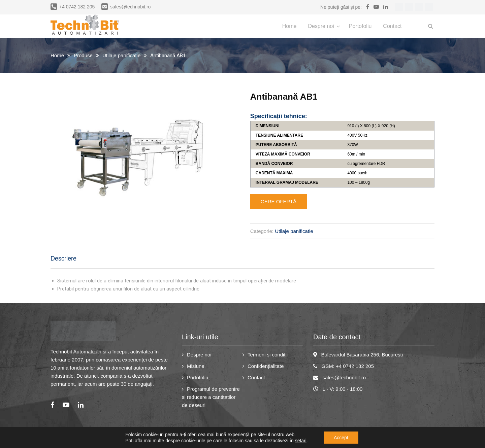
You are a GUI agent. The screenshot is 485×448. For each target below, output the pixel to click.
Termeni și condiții (268, 355)
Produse (83, 55)
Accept (341, 438)
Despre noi (321, 26)
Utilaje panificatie (121, 55)
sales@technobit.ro (126, 7)
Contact (392, 26)
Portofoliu (360, 26)
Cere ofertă (279, 201)
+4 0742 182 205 (73, 7)
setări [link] (301, 441)
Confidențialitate (266, 366)
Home (289, 26)
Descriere (63, 259)
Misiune (196, 366)
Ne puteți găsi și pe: (341, 7)
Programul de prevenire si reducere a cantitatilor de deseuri (211, 397)
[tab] (63, 259)
